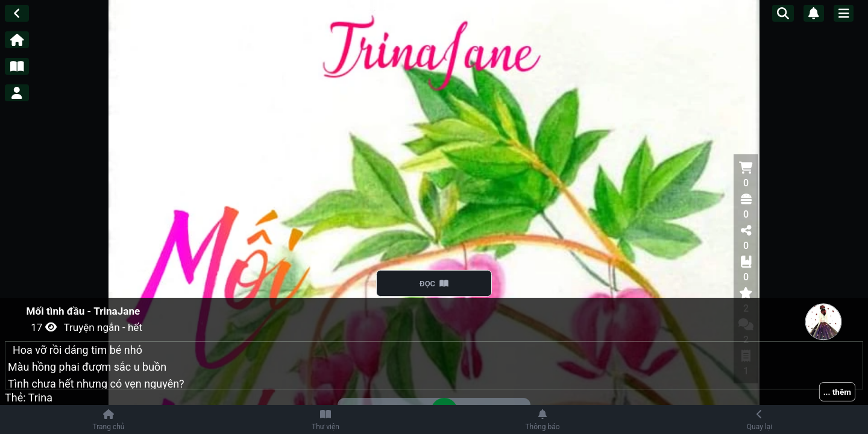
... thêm (837, 392)
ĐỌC (434, 283)
